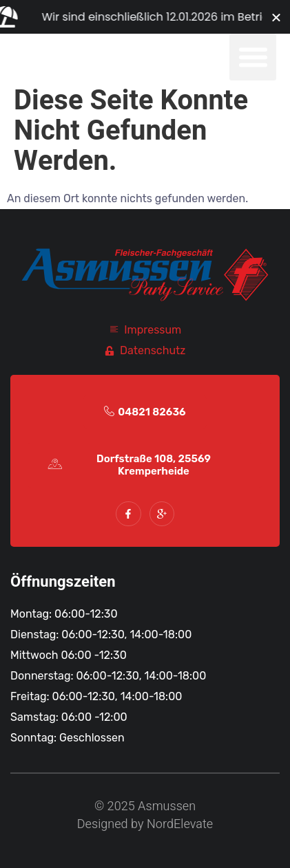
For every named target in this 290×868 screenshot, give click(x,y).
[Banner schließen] (276, 17)
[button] (253, 57)
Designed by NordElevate (145, 824)
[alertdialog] (145, 17)
